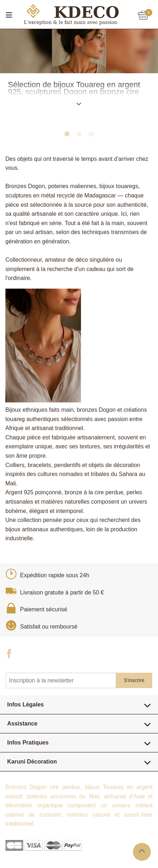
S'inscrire (134, 680)
